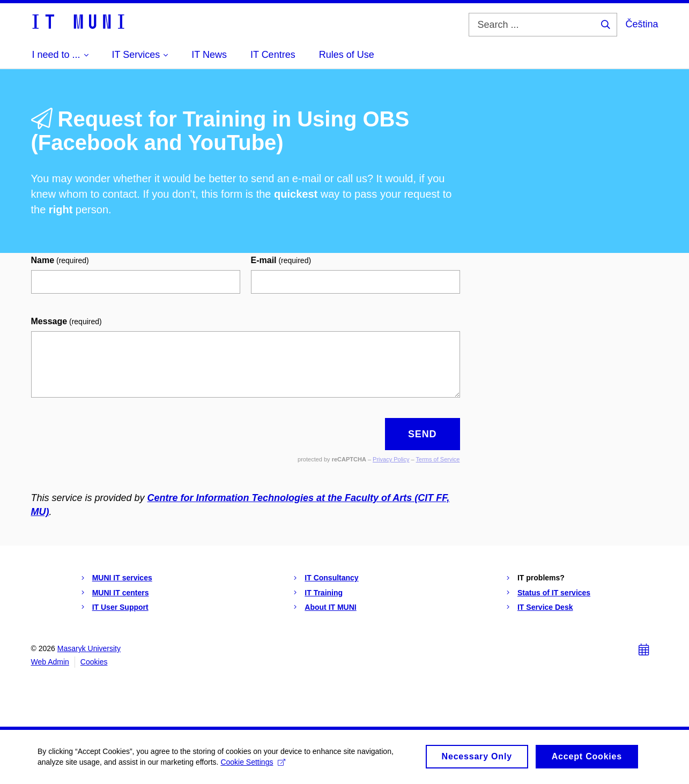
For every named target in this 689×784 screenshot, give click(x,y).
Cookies (94, 662)
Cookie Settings (253, 765)
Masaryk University (89, 648)
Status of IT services (554, 593)
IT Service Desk (545, 607)
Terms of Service (438, 459)
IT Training (324, 593)
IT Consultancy (331, 578)
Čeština (642, 24)
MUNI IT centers (121, 593)
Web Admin (50, 662)
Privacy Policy (391, 459)
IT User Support (120, 607)
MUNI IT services (122, 578)
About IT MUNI (330, 607)
